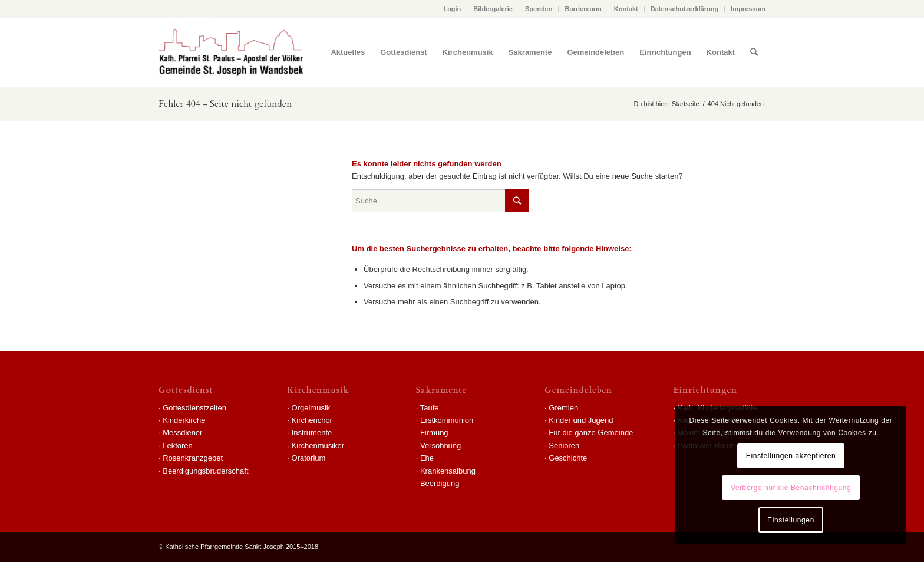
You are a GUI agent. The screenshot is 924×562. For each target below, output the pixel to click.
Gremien (563, 408)
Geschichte (568, 458)
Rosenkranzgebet (193, 458)
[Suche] (754, 52)
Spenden (539, 9)
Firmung (434, 433)
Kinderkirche (184, 420)
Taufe (430, 408)
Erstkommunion (447, 420)
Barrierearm (583, 9)
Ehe (427, 458)
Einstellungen (791, 520)
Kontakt (626, 9)
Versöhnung (440, 446)
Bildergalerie (493, 9)
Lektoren (178, 446)
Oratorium (309, 458)
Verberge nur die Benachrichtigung (791, 488)
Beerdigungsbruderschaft (205, 471)
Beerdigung (440, 483)
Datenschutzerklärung (685, 9)
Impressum (748, 9)
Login (452, 9)
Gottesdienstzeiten (194, 408)
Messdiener (182, 433)
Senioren (564, 446)
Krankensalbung (448, 471)
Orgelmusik (311, 408)
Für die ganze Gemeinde (591, 433)
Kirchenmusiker (318, 446)
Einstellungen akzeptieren (791, 456)
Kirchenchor (312, 420)
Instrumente (312, 433)
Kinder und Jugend (581, 420)
